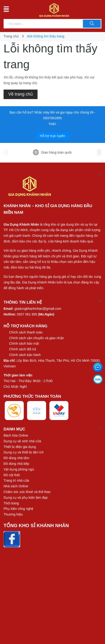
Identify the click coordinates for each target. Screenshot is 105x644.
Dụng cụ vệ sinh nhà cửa (22, 441)
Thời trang (11, 503)
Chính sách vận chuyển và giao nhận (36, 338)
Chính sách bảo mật (24, 343)
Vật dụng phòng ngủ (19, 469)
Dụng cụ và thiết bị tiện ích (24, 452)
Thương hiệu (13, 514)
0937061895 (52, 118)
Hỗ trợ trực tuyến (52, 136)
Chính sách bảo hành (25, 355)
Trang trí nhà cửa (16, 480)
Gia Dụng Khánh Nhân (21, 224)
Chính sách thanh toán (26, 332)
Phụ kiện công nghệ (18, 509)
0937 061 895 (27, 314)
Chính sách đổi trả (23, 349)
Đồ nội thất (12, 475)
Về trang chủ (21, 94)
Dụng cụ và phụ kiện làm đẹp (26, 498)
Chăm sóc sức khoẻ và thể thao (27, 492)
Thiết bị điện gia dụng (20, 447)
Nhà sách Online (16, 486)
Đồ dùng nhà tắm (16, 458)
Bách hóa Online (16, 435)
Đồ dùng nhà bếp (16, 464)
